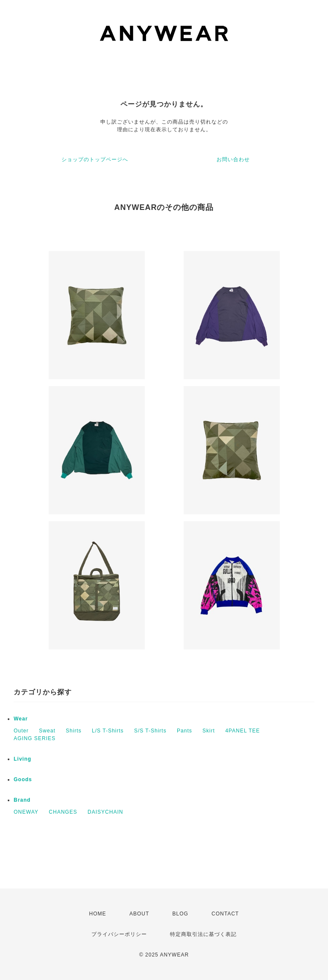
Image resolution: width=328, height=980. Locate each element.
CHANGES (63, 812)
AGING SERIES (35, 738)
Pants (184, 731)
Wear (21, 719)
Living (22, 759)
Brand (22, 800)
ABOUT (139, 914)
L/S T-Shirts (108, 731)
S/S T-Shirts (150, 731)
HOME (98, 914)
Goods (23, 779)
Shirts (74, 731)
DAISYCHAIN (105, 812)
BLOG (180, 914)
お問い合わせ (233, 159)
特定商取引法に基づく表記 (203, 934)
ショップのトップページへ (95, 159)
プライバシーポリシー (119, 934)
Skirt (209, 731)
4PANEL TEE (242, 731)
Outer (21, 731)
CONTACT (225, 914)
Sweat (47, 731)
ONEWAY (26, 812)
